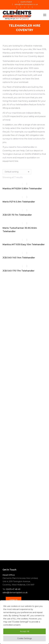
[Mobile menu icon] (45, 15)
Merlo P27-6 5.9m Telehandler (19, 202)
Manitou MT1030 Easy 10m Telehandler (24, 245)
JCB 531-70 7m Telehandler (17, 215)
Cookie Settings (24, 638)
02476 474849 (25, 2)
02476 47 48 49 (13, 589)
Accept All (25, 631)
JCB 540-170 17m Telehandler (19, 271)
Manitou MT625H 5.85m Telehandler (22, 189)
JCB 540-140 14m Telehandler (19, 258)
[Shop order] (17, 172)
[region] (24, 622)
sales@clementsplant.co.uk (25, 4)
